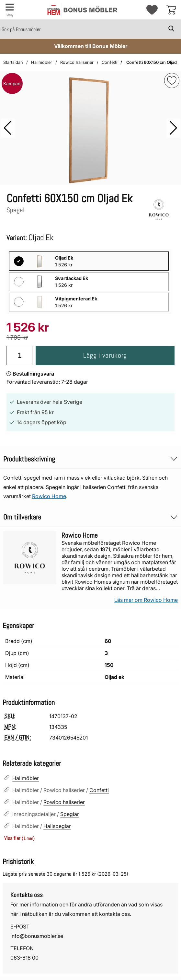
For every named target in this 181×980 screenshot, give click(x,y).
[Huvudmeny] (10, 10)
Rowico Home (49, 496)
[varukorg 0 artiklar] (171, 10)
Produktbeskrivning (90, 459)
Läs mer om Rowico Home (146, 600)
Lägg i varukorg (105, 355)
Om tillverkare (90, 517)
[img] (172, 81)
